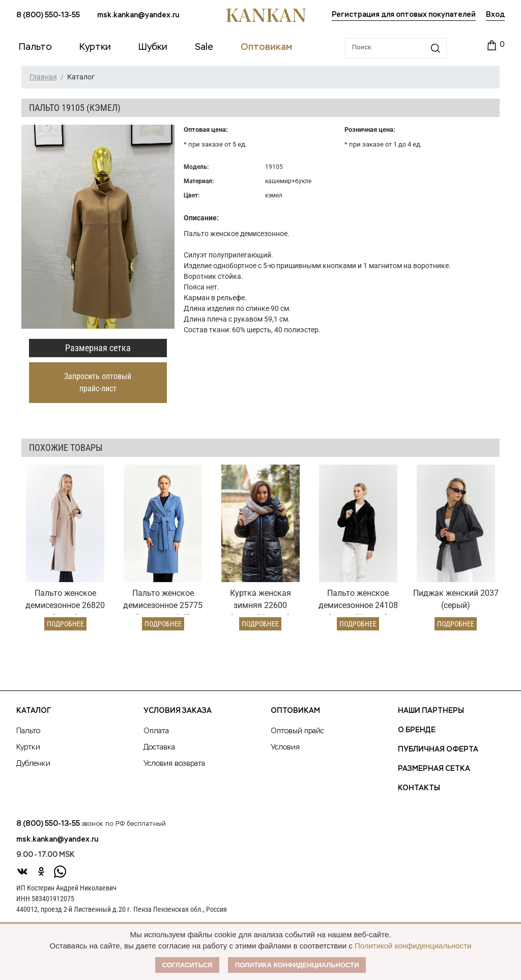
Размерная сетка (98, 348)
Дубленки (33, 764)
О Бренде (417, 730)
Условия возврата (174, 764)
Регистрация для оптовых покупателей (404, 15)
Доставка (159, 747)
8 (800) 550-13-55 (48, 15)
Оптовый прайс (297, 731)
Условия (285, 747)
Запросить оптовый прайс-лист (98, 382)
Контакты (419, 788)
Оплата (156, 731)
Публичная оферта (438, 750)
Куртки (28, 747)
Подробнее (65, 624)
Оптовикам (295, 711)
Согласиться (187, 965)
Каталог (34, 711)
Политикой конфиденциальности (413, 946)
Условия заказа (178, 711)
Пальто (28, 731)
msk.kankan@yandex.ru (138, 15)
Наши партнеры (431, 711)
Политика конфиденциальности (297, 965)
